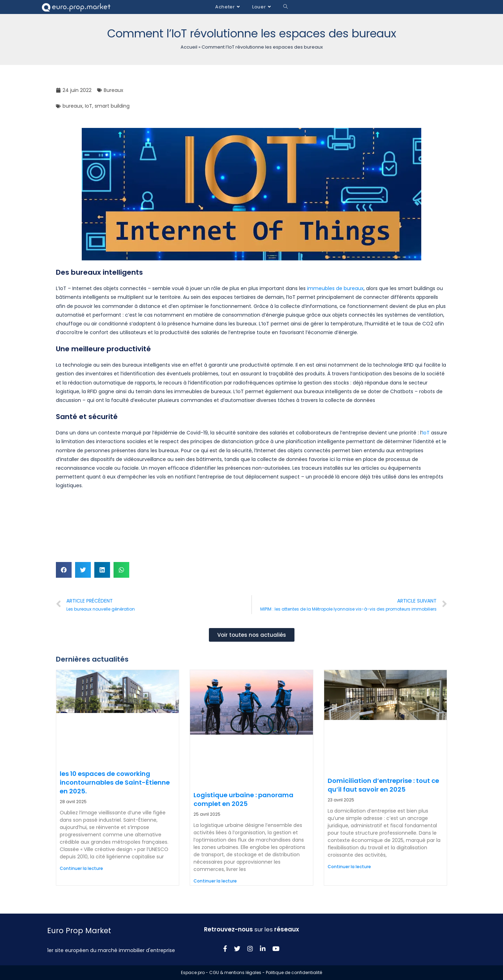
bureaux (72, 106)
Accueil (189, 47)
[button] (64, 570)
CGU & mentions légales (235, 972)
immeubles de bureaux (335, 288)
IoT (89, 106)
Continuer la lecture (81, 868)
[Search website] (286, 7)
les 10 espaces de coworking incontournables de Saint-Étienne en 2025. (115, 782)
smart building (112, 106)
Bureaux (114, 90)
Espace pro (193, 972)
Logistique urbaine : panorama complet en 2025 (243, 799)
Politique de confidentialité (294, 972)
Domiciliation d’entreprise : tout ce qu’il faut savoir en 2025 (383, 785)
